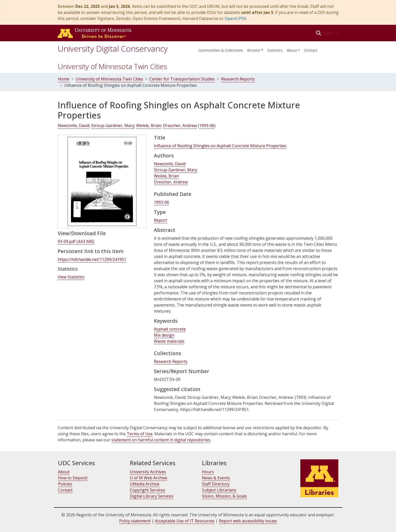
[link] (76, 242)
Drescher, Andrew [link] (180, 126)
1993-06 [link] (207, 126)
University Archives (148, 472)
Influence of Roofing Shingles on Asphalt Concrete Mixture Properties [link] (220, 146)
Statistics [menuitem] (275, 50)
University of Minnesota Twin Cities (112, 66)
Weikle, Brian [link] (149, 126)
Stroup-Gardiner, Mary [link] (113, 126)
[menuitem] (255, 49)
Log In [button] (328, 33)
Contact (311, 50)
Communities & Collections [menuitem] (221, 50)
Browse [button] (254, 50)
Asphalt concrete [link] (170, 329)
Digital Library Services (152, 496)
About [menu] (292, 50)
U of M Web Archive (149, 478)
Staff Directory (216, 484)
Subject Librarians (219, 490)
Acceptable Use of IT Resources (185, 521)
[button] (318, 33)
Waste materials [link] (169, 341)
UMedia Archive (145, 484)
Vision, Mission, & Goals (224, 496)
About (64, 472)
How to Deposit (73, 478)
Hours (208, 472)
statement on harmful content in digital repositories (161, 440)
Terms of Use (140, 434)
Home (64, 79)
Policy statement (135, 521)
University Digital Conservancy (113, 48)
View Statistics (71, 277)
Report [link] (160, 220)
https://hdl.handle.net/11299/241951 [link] (92, 259)
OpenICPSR (235, 18)
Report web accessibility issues (248, 521)
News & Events (216, 478)
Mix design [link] (164, 335)
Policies (65, 484)
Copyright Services (148, 490)
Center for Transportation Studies (182, 79)
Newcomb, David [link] (74, 126)
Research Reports (238, 79)
